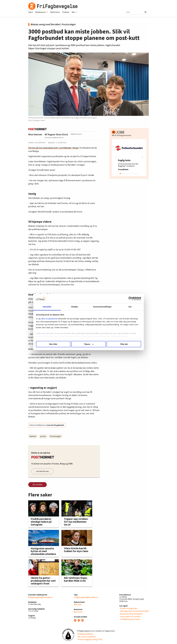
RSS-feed (78, 605)
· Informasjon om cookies (130, 617)
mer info (46, 333)
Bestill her (78, 612)
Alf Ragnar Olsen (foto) (56, 135)
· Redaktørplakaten (85, 634)
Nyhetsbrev (55, 12)
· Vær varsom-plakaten (86, 637)
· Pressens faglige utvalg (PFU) (90, 639)
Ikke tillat (53, 344)
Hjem (31, 12)
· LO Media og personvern (130, 619)
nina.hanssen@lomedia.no (54, 138)
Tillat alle (124, 344)
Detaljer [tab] (75, 307)
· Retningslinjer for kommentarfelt (134, 611)
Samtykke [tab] (47, 307)
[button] (142, 158)
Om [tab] (130, 307)
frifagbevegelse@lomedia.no (40, 597)
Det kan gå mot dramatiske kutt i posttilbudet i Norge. (54, 148)
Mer (74, 12)
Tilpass (89, 344)
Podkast (66, 12)
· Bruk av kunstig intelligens (131, 614)
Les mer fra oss (42, 471)
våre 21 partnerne (49, 319)
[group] (129, 158)
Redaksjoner (41, 12)
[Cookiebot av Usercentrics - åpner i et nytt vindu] (130, 299)
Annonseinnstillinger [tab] (102, 307)
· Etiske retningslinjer (128, 608)
